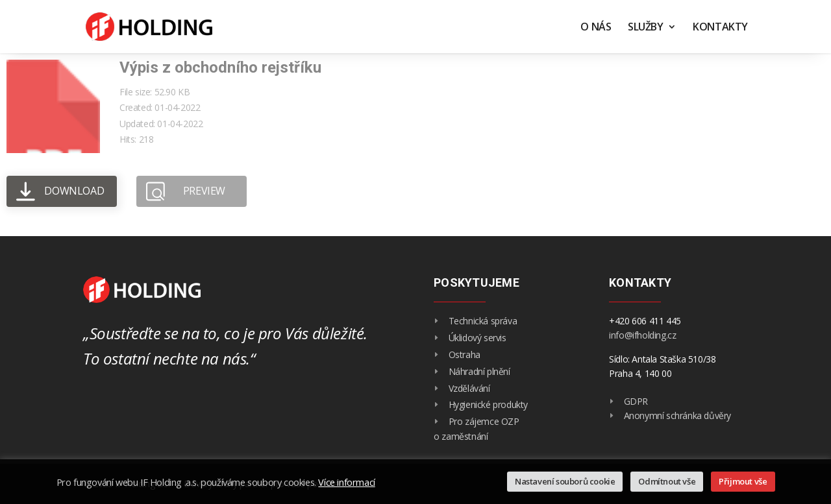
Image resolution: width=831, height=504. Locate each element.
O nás (596, 28)
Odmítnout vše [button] (667, 481)
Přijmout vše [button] (743, 481)
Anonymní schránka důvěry (677, 415)
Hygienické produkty (488, 404)
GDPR (636, 401)
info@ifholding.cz (642, 335)
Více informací (346, 482)
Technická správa (483, 321)
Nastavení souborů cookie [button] (565, 481)
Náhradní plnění (479, 371)
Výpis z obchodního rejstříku (220, 67)
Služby (646, 28)
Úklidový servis (478, 338)
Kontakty (720, 28)
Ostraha (465, 354)
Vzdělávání (469, 388)
